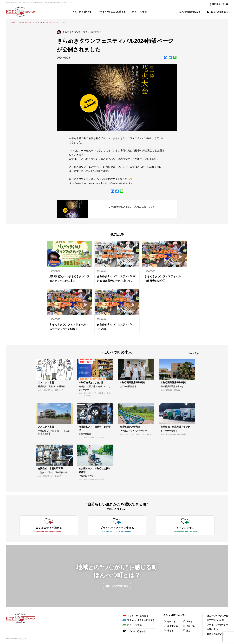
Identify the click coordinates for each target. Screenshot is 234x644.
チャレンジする (140, 12)
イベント (171, 621)
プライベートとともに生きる (112, 12)
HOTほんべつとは (220, 4)
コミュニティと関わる (81, 12)
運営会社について (215, 634)
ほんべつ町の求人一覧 (218, 616)
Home (13, 22)
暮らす (170, 631)
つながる (190, 626)
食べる (189, 621)
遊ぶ (188, 631)
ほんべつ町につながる (190, 12)
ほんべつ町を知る (220, 12)
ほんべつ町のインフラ (27, 22)
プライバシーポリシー (218, 625)
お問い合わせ (213, 629)
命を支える (172, 626)
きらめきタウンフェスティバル (48, 22)
